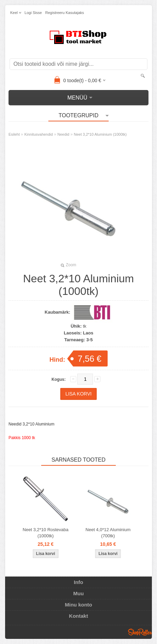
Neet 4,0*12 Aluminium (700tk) (108, 533)
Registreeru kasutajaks (65, 13)
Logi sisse (33, 13)
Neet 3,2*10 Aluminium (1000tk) (100, 134)
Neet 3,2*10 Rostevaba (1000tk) (46, 533)
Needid (64, 134)
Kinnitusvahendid (38, 134)
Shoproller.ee (140, 632)
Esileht (14, 134)
